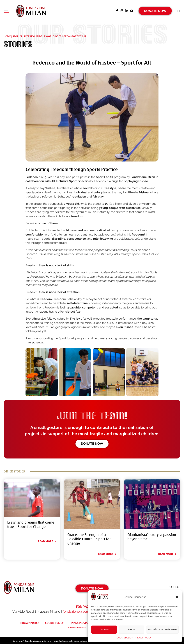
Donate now (92, 442)
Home (7, 35)
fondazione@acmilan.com (82, 610)
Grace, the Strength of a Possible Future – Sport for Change (89, 538)
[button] (177, 597)
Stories (17, 35)
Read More (47, 540)
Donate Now (155, 10)
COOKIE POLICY (125, 638)
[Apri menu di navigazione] (6, 11)
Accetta (104, 629)
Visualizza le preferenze (162, 629)
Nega (132, 629)
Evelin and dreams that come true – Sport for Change (31, 523)
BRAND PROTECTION (80, 626)
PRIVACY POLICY (143, 638)
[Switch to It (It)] (179, 10)
